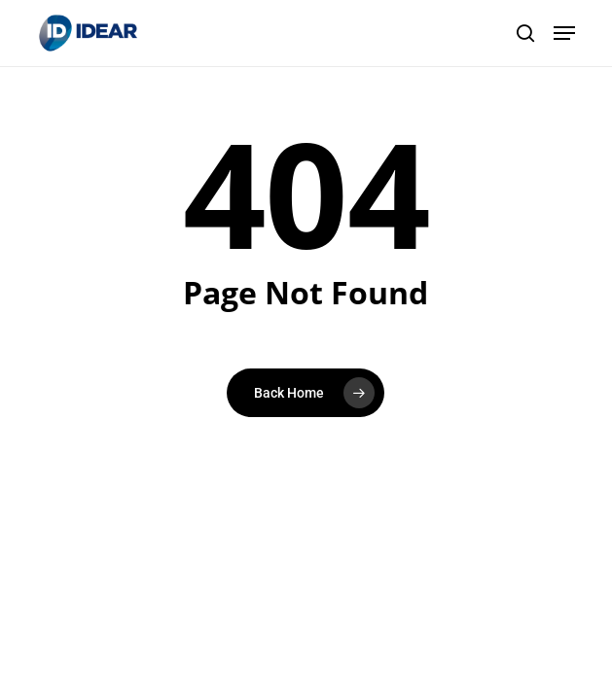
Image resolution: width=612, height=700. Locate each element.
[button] (564, 33)
